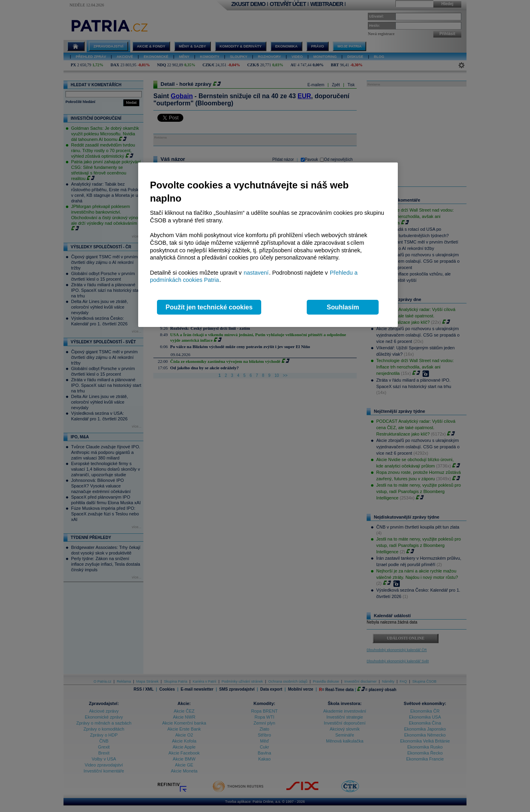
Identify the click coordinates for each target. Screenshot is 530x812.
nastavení (256, 273)
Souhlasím (343, 307)
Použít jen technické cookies (209, 307)
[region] (268, 245)
